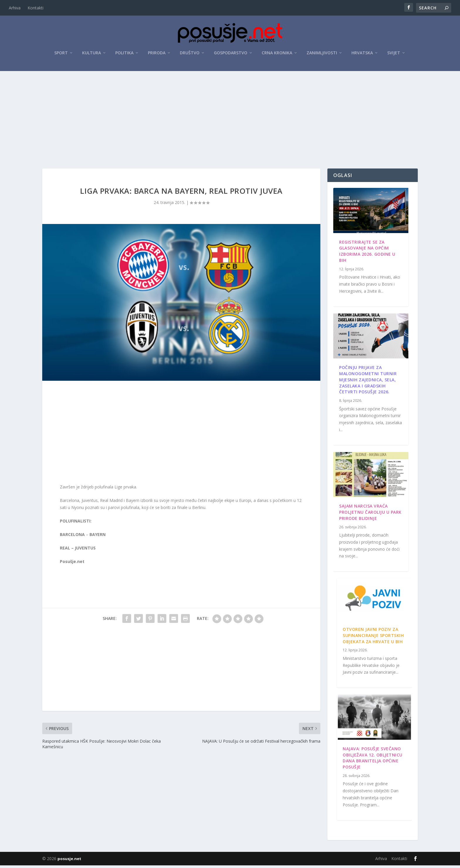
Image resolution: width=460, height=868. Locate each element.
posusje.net (69, 861)
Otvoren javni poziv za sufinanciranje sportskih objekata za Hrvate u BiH (373, 638)
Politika (124, 53)
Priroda (157, 53)
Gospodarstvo (231, 53)
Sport (61, 53)
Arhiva (15, 8)
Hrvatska (362, 53)
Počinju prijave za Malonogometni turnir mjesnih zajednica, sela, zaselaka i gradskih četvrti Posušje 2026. (368, 382)
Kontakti (35, 8)
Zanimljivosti (322, 53)
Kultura (92, 53)
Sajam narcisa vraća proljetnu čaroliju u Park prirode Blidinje (370, 515)
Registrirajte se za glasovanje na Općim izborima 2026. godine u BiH (367, 254)
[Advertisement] (230, 115)
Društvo (190, 53)
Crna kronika (277, 53)
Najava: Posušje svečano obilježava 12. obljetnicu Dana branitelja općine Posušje (373, 760)
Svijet (394, 53)
